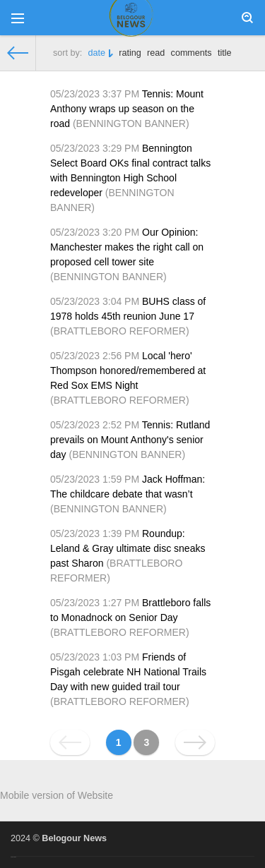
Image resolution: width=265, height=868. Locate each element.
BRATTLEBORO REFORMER (120, 331)
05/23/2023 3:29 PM (95, 148)
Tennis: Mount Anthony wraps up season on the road (127, 109)
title (225, 53)
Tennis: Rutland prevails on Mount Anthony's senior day (130, 440)
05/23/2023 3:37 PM (95, 94)
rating (130, 53)
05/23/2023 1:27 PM (95, 603)
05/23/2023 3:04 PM (95, 301)
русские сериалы (13, 857)
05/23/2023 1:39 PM (95, 534)
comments (192, 53)
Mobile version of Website (57, 795)
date (97, 53)
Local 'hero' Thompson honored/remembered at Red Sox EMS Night (128, 370)
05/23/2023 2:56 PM (95, 356)
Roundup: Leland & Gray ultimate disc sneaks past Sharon (128, 548)
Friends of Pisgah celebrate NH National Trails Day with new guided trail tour (128, 672)
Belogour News (74, 838)
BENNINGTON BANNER (131, 123)
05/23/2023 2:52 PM (95, 425)
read (156, 53)
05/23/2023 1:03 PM (95, 657)
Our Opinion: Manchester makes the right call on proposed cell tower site (127, 247)
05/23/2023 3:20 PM (95, 232)
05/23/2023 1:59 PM (95, 479)
